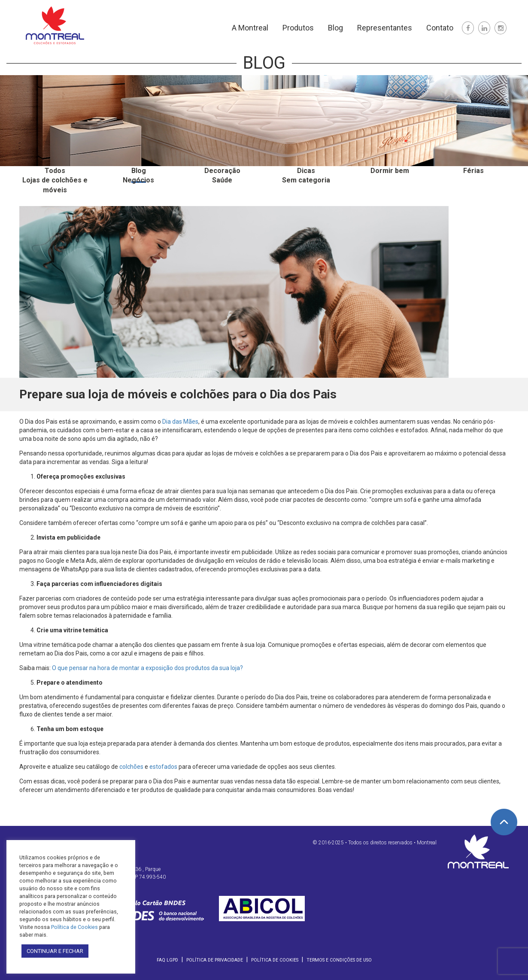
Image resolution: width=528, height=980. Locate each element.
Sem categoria (306, 180)
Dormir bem (390, 171)
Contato (440, 28)
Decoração (222, 171)
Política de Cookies (275, 960)
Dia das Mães (180, 422)
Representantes (385, 28)
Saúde (222, 180)
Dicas (306, 171)
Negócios (138, 180)
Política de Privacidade (215, 960)
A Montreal (250, 28)
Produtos (298, 28)
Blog (335, 28)
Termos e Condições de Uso (339, 960)
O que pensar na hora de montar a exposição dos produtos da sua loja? (147, 668)
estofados (163, 767)
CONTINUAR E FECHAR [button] (55, 951)
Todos (55, 171)
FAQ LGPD (167, 960)
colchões (131, 767)
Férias (473, 171)
